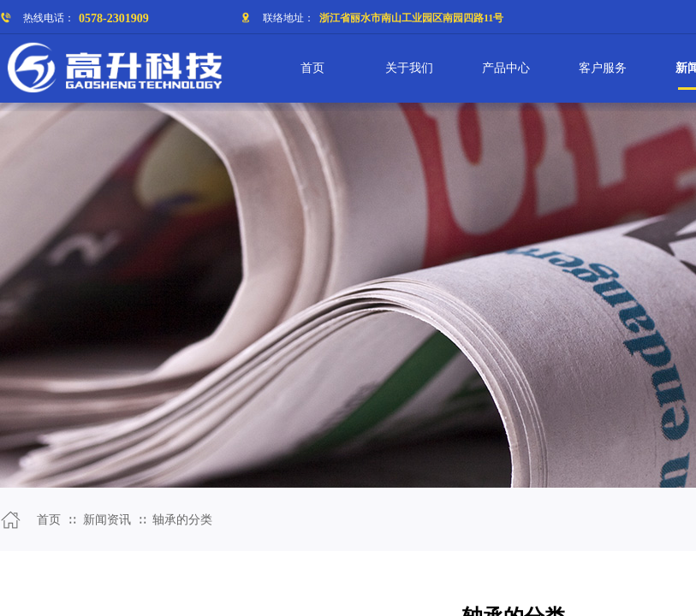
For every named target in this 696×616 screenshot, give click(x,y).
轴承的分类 (182, 520)
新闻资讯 (107, 520)
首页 (49, 520)
